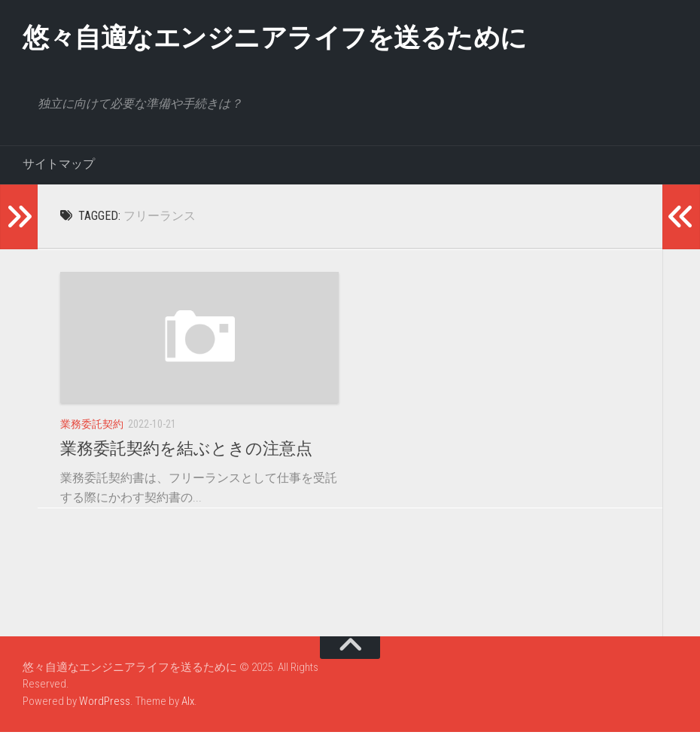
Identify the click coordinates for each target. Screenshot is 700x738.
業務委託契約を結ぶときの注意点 (186, 454)
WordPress (105, 706)
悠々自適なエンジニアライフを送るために (325, 41)
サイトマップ (59, 169)
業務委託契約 (92, 429)
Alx (188, 706)
